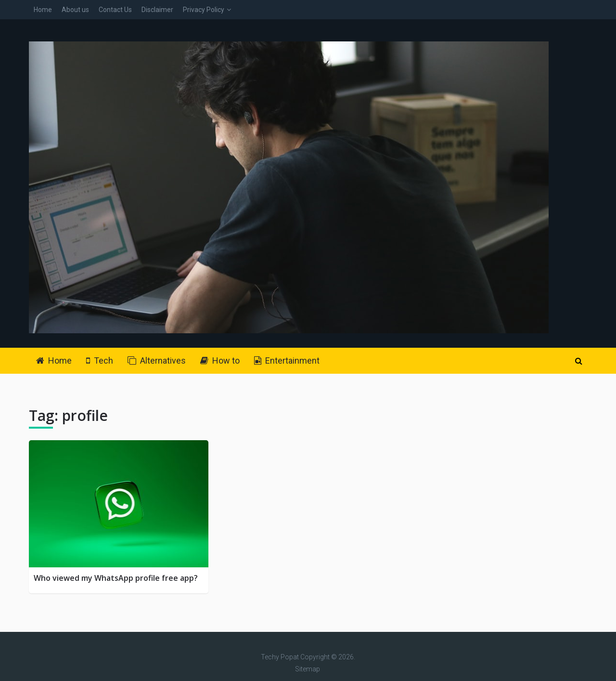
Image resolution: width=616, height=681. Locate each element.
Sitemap (308, 669)
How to (220, 360)
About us (75, 10)
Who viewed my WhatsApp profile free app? (116, 578)
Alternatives (157, 360)
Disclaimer (157, 10)
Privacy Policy (204, 10)
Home (43, 10)
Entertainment (287, 360)
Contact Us (115, 10)
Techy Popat (280, 657)
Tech (100, 360)
